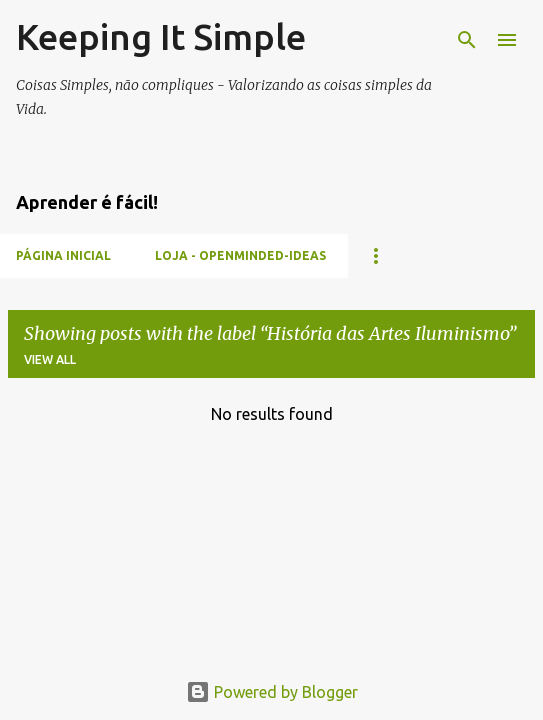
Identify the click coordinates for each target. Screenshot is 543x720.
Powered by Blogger (272, 692)
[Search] (467, 40)
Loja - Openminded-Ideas (240, 255)
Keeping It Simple (161, 36)
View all (50, 359)
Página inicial (63, 255)
